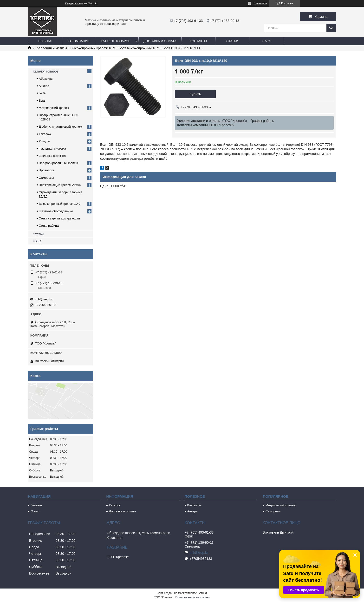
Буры (42, 101)
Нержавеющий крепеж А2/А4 (60, 185)
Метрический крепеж (54, 108)
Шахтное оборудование (56, 211)
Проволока (47, 170)
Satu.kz (202, 593)
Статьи (232, 41)
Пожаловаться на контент (193, 597)
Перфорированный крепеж (58, 163)
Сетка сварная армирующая (59, 218)
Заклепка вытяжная (53, 156)
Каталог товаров (116, 41)
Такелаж (45, 134)
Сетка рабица (49, 226)
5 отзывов (260, 3)
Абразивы (46, 79)
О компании (79, 41)
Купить (195, 94)
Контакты (198, 41)
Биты (42, 93)
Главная (45, 41)
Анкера (44, 86)
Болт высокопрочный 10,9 (139, 48)
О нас (35, 511)
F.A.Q (266, 41)
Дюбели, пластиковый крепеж (60, 127)
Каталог (114, 505)
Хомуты (44, 141)
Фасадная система (52, 149)
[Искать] (331, 28)
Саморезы (46, 178)
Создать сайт (74, 3)
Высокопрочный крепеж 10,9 (93, 48)
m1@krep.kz (44, 299)
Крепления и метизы (51, 48)
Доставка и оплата (160, 41)
